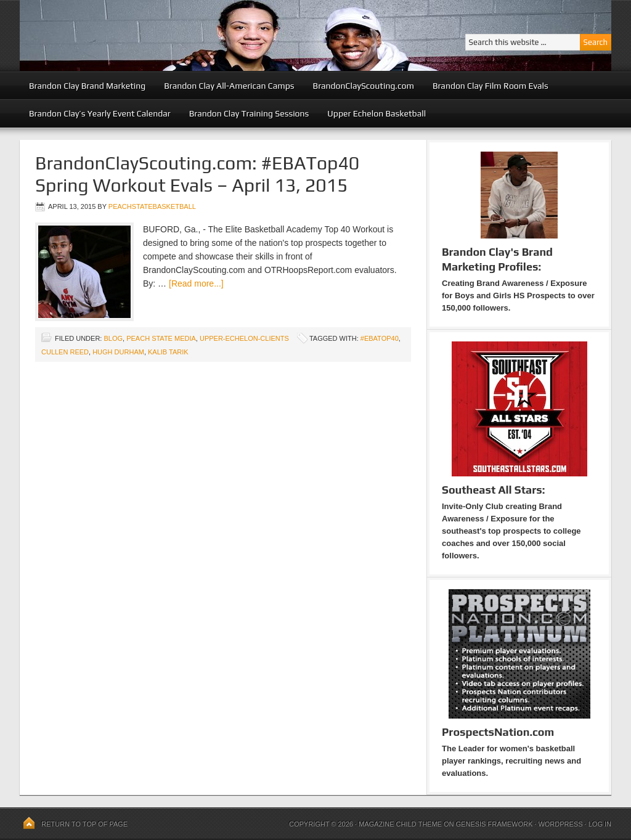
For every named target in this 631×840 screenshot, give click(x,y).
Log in (600, 824)
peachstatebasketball (152, 206)
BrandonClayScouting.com (364, 86)
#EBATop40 (380, 338)
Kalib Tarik (168, 352)
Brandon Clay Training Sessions (249, 113)
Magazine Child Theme (400, 824)
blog (113, 338)
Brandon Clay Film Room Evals (491, 86)
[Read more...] (196, 283)
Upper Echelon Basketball (377, 113)
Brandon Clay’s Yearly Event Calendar (100, 113)
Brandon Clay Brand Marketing (87, 86)
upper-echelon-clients (244, 338)
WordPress (560, 824)
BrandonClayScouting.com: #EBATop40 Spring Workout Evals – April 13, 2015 (197, 174)
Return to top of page (84, 824)
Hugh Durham (118, 352)
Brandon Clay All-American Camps (229, 86)
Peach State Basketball (171, 35)
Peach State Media (161, 338)
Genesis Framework (495, 824)
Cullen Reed (65, 352)
